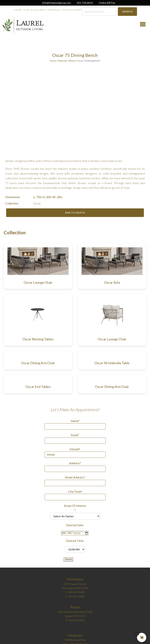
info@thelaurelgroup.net (57, 3)
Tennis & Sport (72, 10)
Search (127, 11)
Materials (63, 61)
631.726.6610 (85, 3)
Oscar (37, 203)
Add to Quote (75, 213)
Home (18, 10)
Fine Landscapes (35, 10)
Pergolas (54, 10)
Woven (72, 61)
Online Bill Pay (107, 3)
